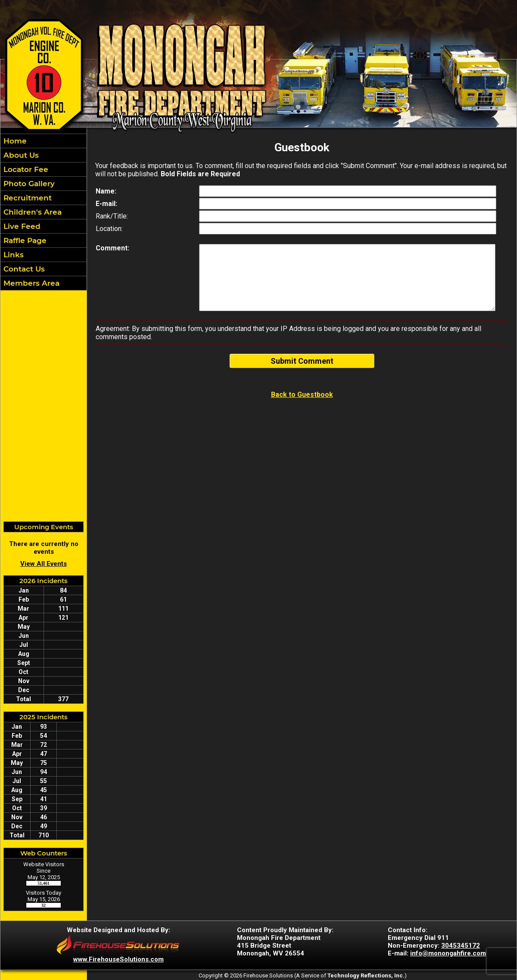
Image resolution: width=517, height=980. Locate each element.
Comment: (112, 248)
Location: (109, 229)
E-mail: (106, 204)
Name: (106, 191)
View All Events (44, 564)
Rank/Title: (112, 216)
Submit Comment (302, 361)
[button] (44, 155)
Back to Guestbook (302, 395)
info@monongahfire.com (448, 953)
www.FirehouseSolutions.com (118, 959)
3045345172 (461, 946)
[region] (44, 212)
